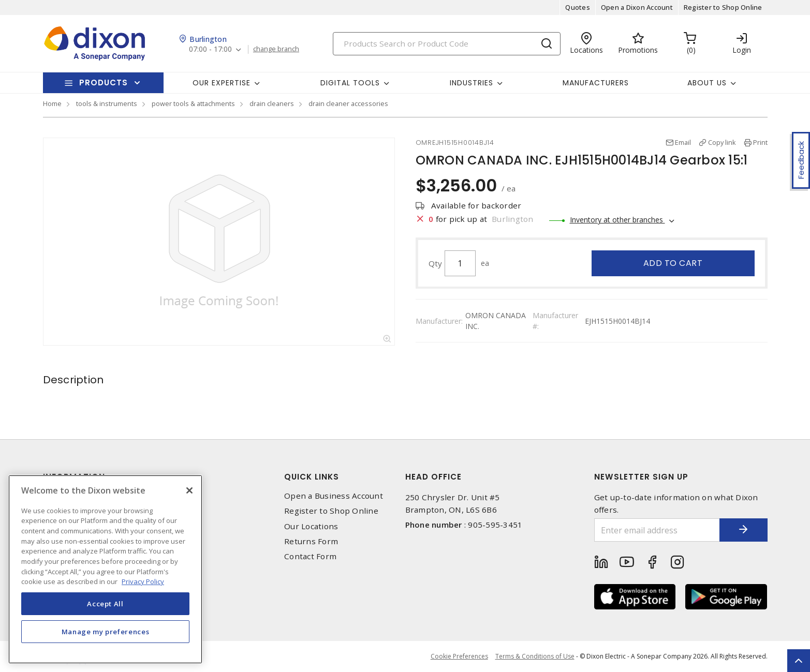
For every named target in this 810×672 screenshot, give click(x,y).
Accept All (105, 604)
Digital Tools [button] (350, 83)
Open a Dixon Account (637, 7)
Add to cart (673, 263)
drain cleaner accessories (348, 103)
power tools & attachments (193, 103)
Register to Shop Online (723, 7)
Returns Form (311, 541)
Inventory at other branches (617, 220)
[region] (105, 569)
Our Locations (311, 526)
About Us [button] (707, 83)
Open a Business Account (334, 496)
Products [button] (104, 83)
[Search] (447, 44)
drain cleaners (272, 103)
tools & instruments (107, 103)
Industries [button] (472, 83)
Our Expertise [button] (222, 83)
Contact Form (310, 556)
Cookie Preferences (459, 656)
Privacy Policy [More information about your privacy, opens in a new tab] (143, 581)
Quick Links (312, 477)
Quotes (578, 7)
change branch (277, 49)
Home (52, 103)
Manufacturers (596, 83)
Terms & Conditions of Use (535, 656)
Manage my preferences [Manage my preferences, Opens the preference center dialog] (106, 632)
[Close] (189, 490)
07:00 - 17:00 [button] (210, 49)
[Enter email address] (655, 530)
